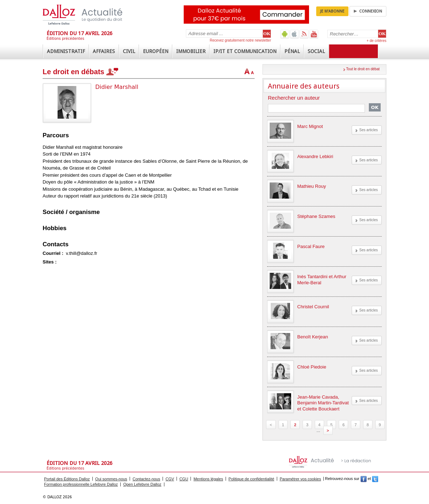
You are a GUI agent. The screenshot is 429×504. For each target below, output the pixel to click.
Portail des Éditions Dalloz (67, 479)
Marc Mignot (310, 126)
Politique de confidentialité (251, 479)
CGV (170, 479)
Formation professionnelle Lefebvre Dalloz (81, 484)
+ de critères (377, 41)
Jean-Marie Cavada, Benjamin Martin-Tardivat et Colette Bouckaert (323, 403)
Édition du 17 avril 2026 (79, 33)
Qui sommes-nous (111, 479)
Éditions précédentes (65, 39)
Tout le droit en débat (363, 69)
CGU (184, 479)
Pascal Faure (311, 246)
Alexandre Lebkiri (315, 156)
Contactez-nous (146, 479)
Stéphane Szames (316, 216)
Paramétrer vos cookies (300, 479)
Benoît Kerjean (313, 337)
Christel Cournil (313, 307)
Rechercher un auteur (294, 98)
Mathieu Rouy (312, 186)
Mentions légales (208, 479)
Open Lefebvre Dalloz (142, 484)
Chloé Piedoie (312, 367)
